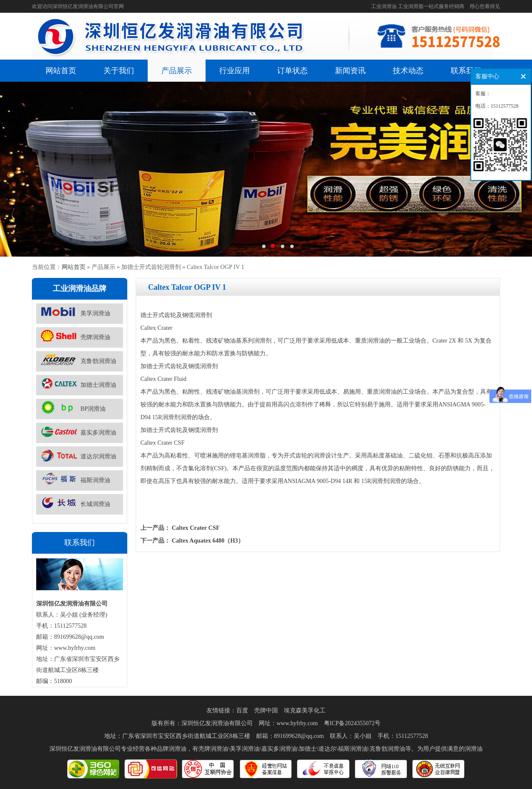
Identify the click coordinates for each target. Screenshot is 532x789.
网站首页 (61, 71)
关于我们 (119, 71)
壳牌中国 (266, 710)
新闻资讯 (350, 71)
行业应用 (235, 71)
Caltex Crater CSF (196, 528)
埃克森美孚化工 (305, 710)
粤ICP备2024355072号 (352, 723)
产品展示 (177, 71)
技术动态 (408, 71)
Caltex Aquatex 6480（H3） (208, 541)
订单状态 (292, 71)
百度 (242, 710)
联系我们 (466, 71)
